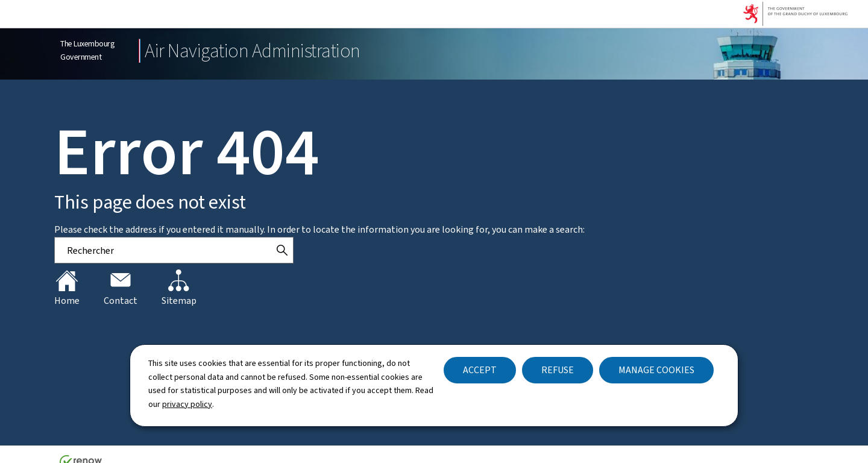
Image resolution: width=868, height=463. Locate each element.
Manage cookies (656, 370)
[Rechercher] (282, 250)
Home (67, 288)
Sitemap (179, 288)
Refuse (558, 370)
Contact (121, 288)
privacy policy (187, 404)
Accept (480, 370)
